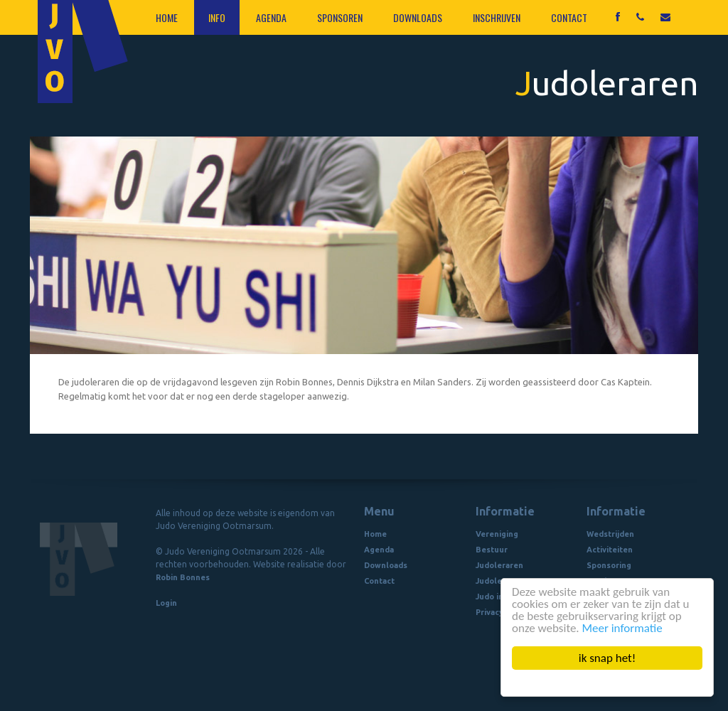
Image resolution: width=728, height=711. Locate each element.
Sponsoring (609, 565)
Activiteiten (610, 550)
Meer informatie (622, 628)
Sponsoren (340, 17)
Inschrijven (497, 17)
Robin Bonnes (183, 577)
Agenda (271, 17)
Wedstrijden (610, 534)
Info (217, 17)
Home (167, 17)
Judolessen (498, 581)
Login (166, 603)
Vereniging (497, 534)
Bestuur (492, 550)
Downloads (418, 17)
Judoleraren (499, 565)
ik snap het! (607, 658)
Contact (569, 17)
